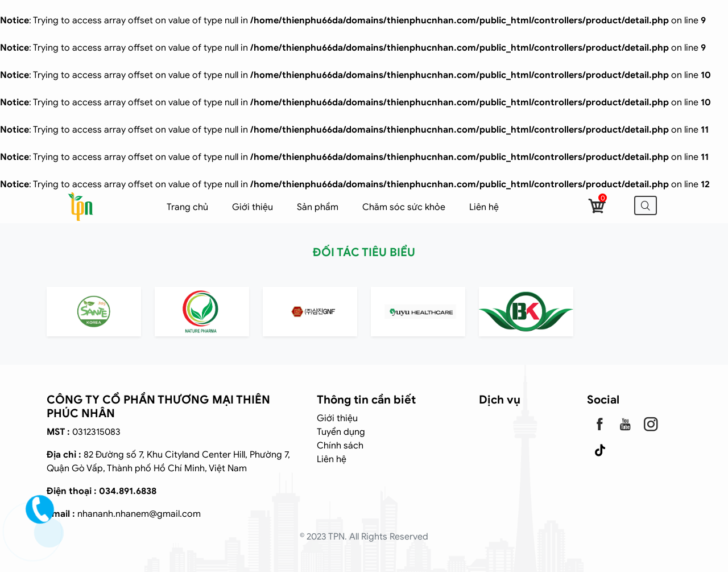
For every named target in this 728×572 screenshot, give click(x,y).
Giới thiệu (253, 207)
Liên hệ (484, 207)
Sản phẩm (318, 207)
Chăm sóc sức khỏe (404, 207)
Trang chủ (187, 207)
